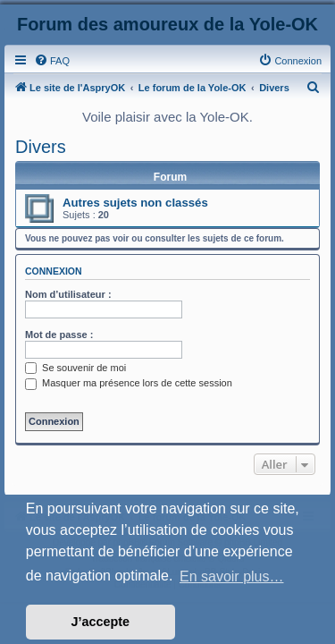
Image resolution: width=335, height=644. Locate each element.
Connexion (54, 271)
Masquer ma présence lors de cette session (129, 383)
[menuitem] (52, 61)
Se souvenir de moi (75, 368)
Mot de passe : (59, 335)
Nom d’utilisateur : (68, 294)
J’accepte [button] (101, 622)
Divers (41, 147)
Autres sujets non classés (135, 203)
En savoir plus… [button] (232, 576)
